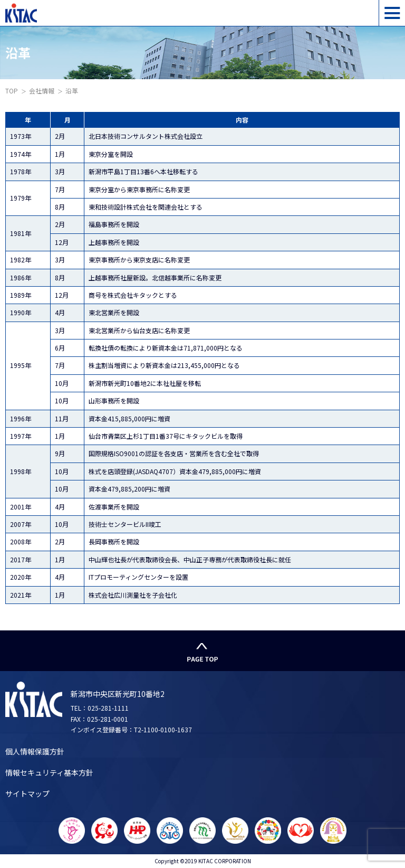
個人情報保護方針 (35, 751)
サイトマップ (27, 794)
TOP (12, 91)
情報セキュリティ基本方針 (49, 772)
